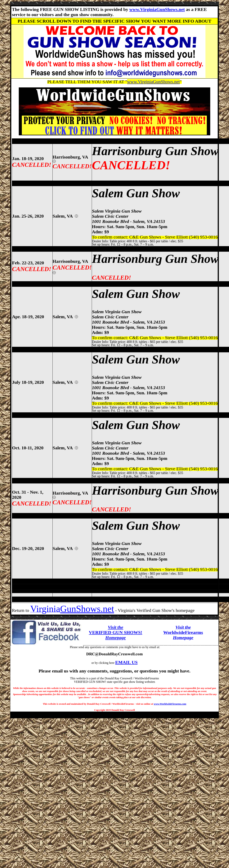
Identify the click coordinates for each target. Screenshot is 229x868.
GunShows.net (87, 609)
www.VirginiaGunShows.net (157, 9)
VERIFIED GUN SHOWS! (116, 632)
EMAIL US (126, 662)
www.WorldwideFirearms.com (170, 704)
